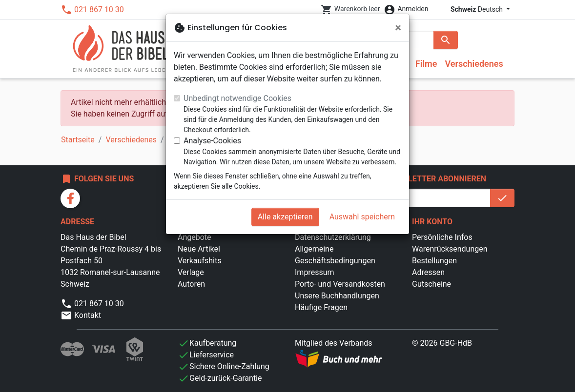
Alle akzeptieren (285, 217)
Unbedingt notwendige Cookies (237, 98)
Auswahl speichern (362, 217)
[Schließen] (398, 28)
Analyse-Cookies (212, 141)
